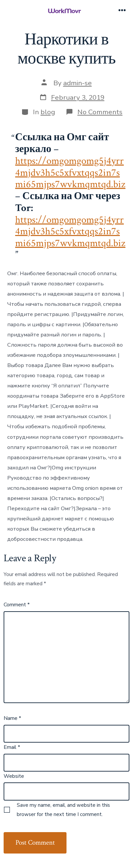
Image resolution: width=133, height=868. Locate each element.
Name (12, 718)
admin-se (78, 83)
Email (12, 747)
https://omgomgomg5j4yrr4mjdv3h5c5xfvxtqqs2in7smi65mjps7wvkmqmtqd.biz (70, 173)
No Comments (100, 112)
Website (14, 776)
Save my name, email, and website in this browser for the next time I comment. (63, 810)
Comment (17, 605)
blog (48, 112)
